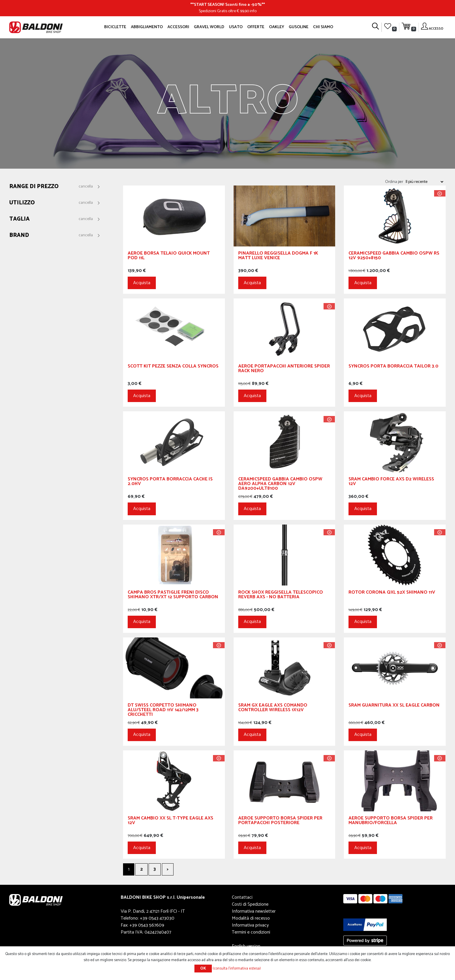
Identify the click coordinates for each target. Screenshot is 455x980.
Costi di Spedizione (250, 904)
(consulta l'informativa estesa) (237, 969)
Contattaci (242, 897)
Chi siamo (323, 27)
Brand (19, 236)
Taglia (19, 219)
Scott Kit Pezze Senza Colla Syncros (173, 367)
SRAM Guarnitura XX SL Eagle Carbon (394, 706)
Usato (236, 27)
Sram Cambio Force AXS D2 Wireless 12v (391, 482)
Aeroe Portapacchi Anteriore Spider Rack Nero (284, 369)
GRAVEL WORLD (209, 27)
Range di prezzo (34, 187)
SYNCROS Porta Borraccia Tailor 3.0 (393, 367)
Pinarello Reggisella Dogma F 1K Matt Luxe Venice (278, 256)
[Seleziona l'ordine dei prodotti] (424, 182)
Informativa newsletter (254, 911)
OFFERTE (256, 27)
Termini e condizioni (251, 932)
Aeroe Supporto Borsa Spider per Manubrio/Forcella (391, 821)
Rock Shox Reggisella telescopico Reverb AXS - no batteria (281, 596)
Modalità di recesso (251, 918)
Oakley (277, 27)
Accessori (178, 27)
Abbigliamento (147, 27)
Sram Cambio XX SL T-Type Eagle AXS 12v (170, 821)
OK (203, 969)
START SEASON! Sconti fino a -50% (228, 5)
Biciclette (115, 27)
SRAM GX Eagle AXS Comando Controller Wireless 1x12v (273, 708)
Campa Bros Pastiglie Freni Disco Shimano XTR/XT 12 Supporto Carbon (173, 596)
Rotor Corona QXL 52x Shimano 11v (392, 593)
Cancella (86, 187)
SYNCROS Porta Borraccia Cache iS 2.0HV (170, 482)
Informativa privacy (250, 925)
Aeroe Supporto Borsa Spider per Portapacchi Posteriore (280, 821)
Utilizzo (22, 203)
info (253, 11)
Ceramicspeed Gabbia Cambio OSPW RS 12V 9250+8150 (394, 256)
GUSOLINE (299, 27)
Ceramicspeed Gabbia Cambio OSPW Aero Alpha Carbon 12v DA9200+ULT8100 (280, 485)
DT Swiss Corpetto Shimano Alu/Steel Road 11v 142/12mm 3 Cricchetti (163, 711)
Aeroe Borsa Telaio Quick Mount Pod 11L (169, 256)
